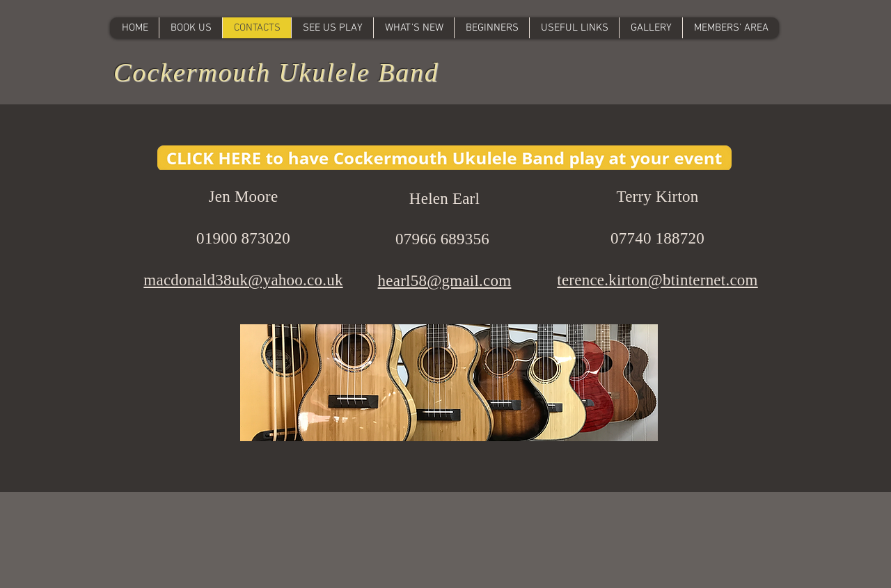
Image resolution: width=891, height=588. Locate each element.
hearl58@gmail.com (445, 281)
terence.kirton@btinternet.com (657, 280)
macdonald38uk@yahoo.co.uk (243, 280)
